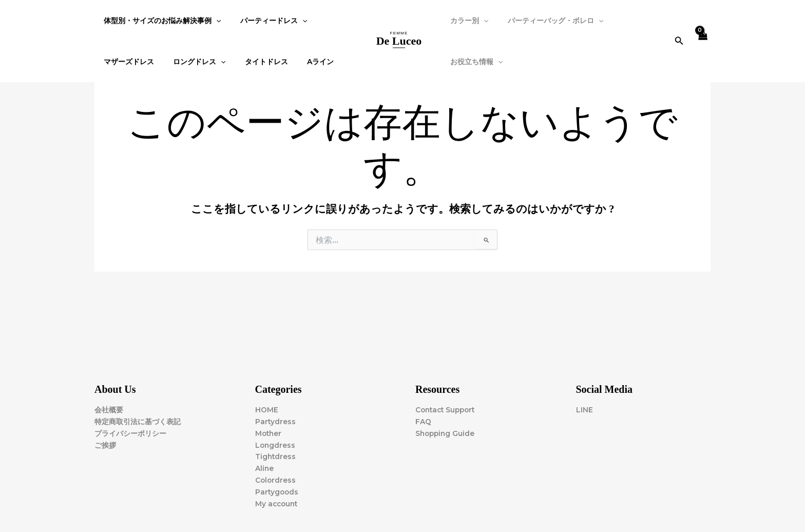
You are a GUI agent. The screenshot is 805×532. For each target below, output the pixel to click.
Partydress (276, 421)
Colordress (276, 480)
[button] (679, 41)
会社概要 (109, 409)
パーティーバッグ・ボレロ (548, 21)
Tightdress (276, 457)
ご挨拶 (105, 444)
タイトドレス (255, 62)
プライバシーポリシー (130, 432)
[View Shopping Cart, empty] (702, 41)
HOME (267, 409)
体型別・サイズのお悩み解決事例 (160, 21)
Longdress (276, 444)
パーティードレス (266, 21)
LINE (584, 409)
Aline (265, 468)
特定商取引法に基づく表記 (138, 421)
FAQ (423, 421)
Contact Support (447, 409)
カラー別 (467, 21)
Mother (269, 432)
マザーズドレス (127, 62)
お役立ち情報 (474, 62)
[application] (214, 21)
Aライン (304, 62)
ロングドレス (193, 62)
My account (277, 504)
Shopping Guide (446, 432)
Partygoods (277, 492)
